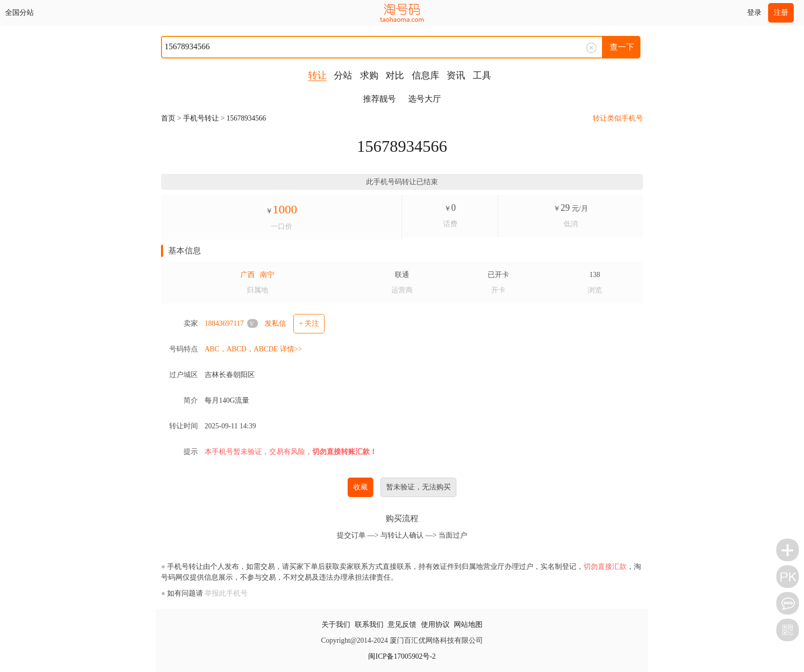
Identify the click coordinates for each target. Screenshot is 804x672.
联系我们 (369, 625)
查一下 (622, 47)
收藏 (360, 487)
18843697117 (224, 323)
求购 (369, 75)
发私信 (275, 323)
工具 (482, 75)
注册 (781, 13)
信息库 (426, 75)
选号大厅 (425, 99)
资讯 (456, 75)
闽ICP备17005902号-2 (402, 656)
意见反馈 (402, 625)
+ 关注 (309, 323)
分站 (343, 75)
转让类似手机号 (618, 118)
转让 (317, 75)
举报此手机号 (226, 593)
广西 (248, 275)
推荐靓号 (379, 99)
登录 (754, 13)
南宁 (267, 275)
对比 (395, 75)
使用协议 (435, 625)
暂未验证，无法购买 (418, 487)
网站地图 (468, 625)
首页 (168, 118)
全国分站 (19, 13)
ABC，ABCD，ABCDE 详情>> (253, 349)
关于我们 (336, 625)
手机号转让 (201, 118)
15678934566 (246, 118)
